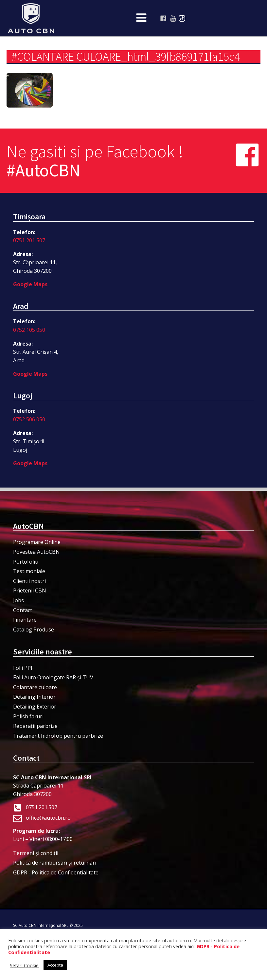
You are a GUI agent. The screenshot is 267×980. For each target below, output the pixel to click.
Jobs (18, 600)
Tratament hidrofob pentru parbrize (58, 736)
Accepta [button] (55, 965)
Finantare (25, 620)
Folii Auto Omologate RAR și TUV (53, 677)
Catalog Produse (34, 630)
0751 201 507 (29, 240)
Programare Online (37, 542)
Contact (23, 610)
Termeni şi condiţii (36, 853)
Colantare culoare (35, 687)
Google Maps (30, 284)
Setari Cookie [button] (24, 965)
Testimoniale (29, 571)
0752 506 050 (29, 419)
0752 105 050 (29, 330)
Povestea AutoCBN (36, 552)
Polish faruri (28, 716)
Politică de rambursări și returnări (55, 863)
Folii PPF (23, 668)
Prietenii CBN (30, 590)
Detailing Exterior (35, 707)
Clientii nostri (29, 581)
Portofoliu (26, 562)
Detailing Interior (34, 697)
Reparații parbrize (35, 726)
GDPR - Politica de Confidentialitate (56, 872)
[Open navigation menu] (141, 18)
